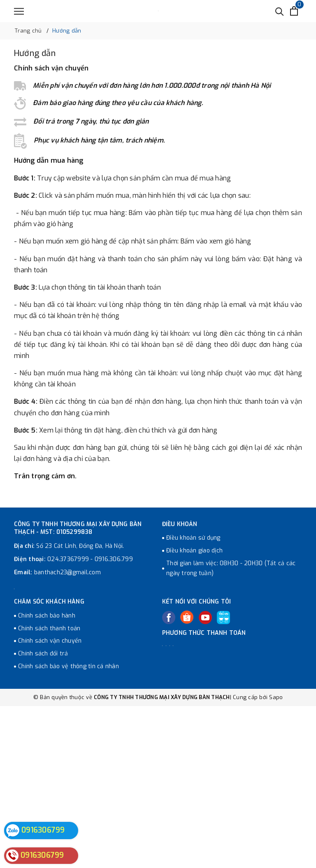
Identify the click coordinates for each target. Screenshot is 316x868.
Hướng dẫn (35, 53)
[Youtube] (205, 618)
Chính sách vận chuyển (50, 641)
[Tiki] (223, 618)
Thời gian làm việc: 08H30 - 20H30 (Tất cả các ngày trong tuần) (231, 568)
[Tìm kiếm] (280, 11)
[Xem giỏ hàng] (294, 11)
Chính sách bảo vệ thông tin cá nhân (69, 666)
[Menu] (19, 11)
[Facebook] (169, 618)
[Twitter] (187, 617)
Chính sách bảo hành (47, 616)
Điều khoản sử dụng (193, 538)
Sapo (276, 697)
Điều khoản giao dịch (194, 551)
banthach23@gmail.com (67, 572)
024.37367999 (68, 559)
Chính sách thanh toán (49, 628)
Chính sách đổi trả (43, 654)
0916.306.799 (114, 559)
